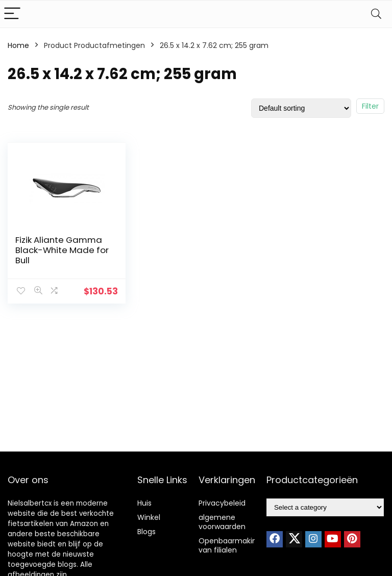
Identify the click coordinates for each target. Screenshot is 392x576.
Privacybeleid (222, 503)
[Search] (376, 14)
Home (18, 45)
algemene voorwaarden (222, 522)
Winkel (149, 517)
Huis (144, 503)
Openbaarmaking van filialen (230, 545)
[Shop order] (301, 108)
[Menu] (12, 14)
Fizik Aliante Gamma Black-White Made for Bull (62, 250)
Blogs (146, 532)
